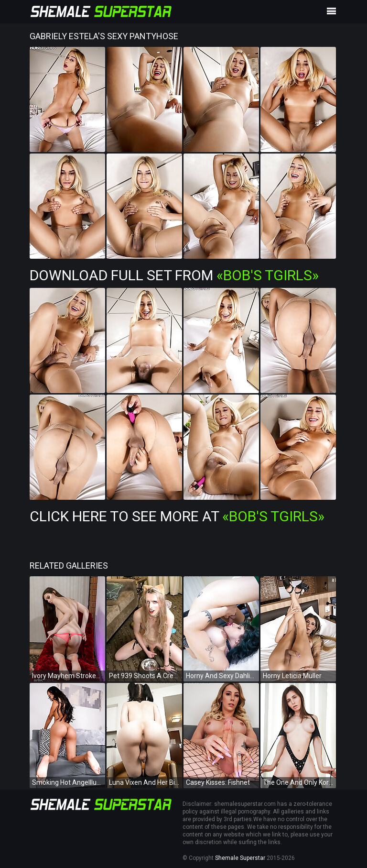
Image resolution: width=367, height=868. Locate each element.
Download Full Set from (174, 275)
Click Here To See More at (177, 516)
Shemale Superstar (240, 858)
